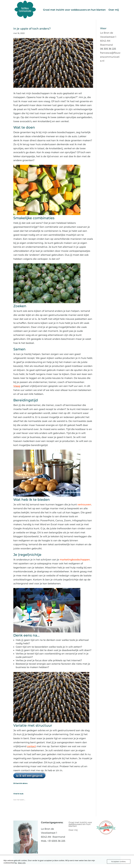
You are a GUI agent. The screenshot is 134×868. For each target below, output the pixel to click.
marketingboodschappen (75, 560)
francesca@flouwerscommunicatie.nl (110, 57)
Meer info (22, 863)
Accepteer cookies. (119, 861)
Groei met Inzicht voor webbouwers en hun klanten (74, 10)
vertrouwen (84, 505)
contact (31, 746)
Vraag (17, 386)
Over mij (114, 10)
